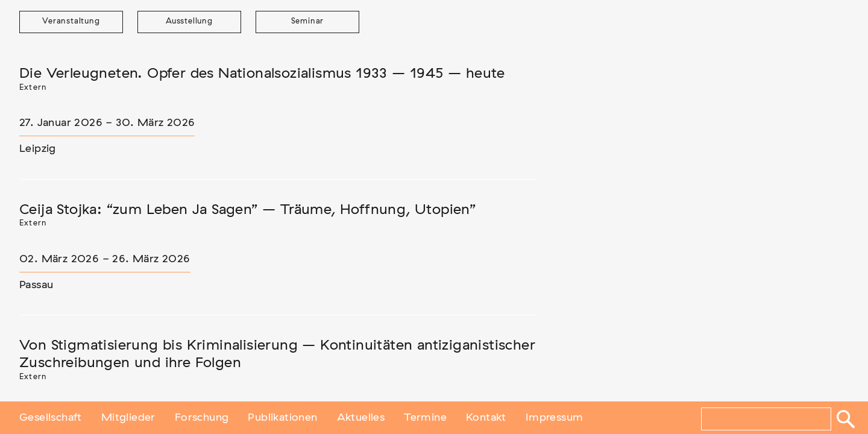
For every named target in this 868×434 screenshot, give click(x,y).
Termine (425, 418)
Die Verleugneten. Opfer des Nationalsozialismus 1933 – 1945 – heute (262, 74)
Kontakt (486, 418)
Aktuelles (361, 418)
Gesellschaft (51, 418)
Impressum (555, 418)
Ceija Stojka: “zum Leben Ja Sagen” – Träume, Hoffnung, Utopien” (247, 210)
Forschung (202, 418)
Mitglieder (128, 418)
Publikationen (282, 418)
